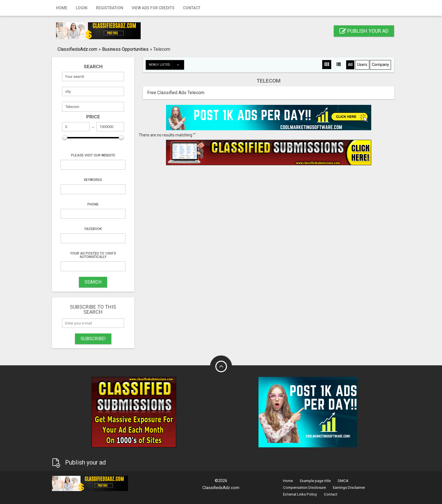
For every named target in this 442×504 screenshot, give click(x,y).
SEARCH (93, 282)
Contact (192, 8)
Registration (110, 8)
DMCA (343, 481)
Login (82, 8)
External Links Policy (300, 494)
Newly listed (166, 65)
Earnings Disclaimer (349, 488)
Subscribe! (93, 339)
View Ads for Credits (153, 8)
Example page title (315, 481)
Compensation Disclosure (304, 488)
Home (62, 8)
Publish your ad (364, 31)
